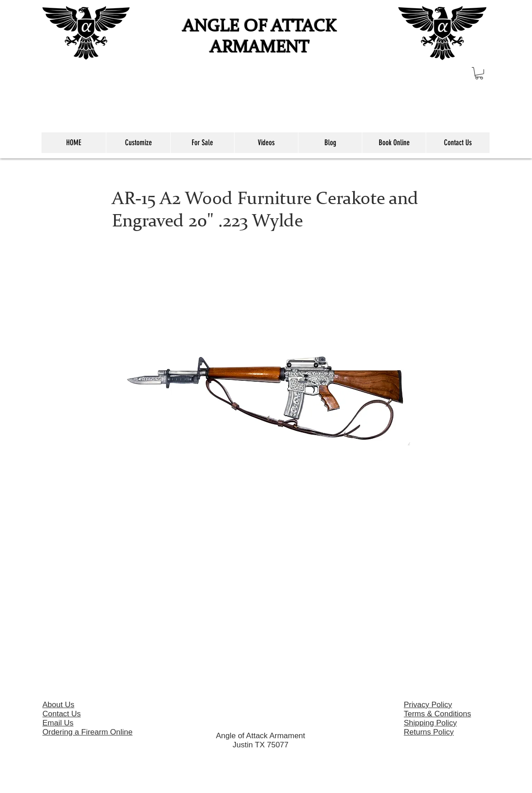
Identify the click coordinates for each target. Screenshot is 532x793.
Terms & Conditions (437, 714)
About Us (58, 705)
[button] (479, 73)
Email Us (58, 723)
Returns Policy (429, 732)
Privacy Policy (428, 705)
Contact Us (62, 714)
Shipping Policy (430, 723)
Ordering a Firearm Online (87, 732)
